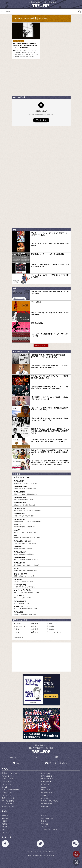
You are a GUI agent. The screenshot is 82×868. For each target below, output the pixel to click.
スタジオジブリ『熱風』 (42, 591)
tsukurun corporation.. (48, 855)
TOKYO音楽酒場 (42, 586)
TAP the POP (19, 637)
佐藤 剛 (34, 626)
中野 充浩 (35, 629)
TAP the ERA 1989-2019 (42, 542)
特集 (36, 757)
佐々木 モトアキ (20, 626)
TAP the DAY (42, 548)
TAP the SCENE (42, 493)
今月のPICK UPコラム (22, 477)
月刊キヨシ (42, 526)
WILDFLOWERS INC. (34, 852)
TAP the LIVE (42, 580)
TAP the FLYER (42, 558)
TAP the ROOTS (42, 504)
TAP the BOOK (42, 564)
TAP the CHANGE (42, 487)
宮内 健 (51, 629)
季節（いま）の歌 (42, 575)
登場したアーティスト (63, 757)
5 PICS (42, 537)
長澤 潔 (17, 629)
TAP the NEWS (42, 520)
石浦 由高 (35, 623)
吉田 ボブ (35, 632)
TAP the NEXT (42, 482)
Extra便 (42, 531)
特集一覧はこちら (41, 346)
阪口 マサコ (53, 623)
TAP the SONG (42, 509)
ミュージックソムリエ (42, 608)
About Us (13, 757)
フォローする (41, 120)
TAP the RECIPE (42, 602)
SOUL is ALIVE (42, 597)
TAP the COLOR (42, 498)
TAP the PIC (42, 613)
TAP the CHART (42, 553)
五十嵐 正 (17, 623)
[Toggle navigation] (78, 6)
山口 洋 (17, 632)
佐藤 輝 (51, 626)
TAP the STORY (42, 515)
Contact (19, 763)
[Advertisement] (29, 79)
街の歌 (42, 569)
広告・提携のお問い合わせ (58, 763)
